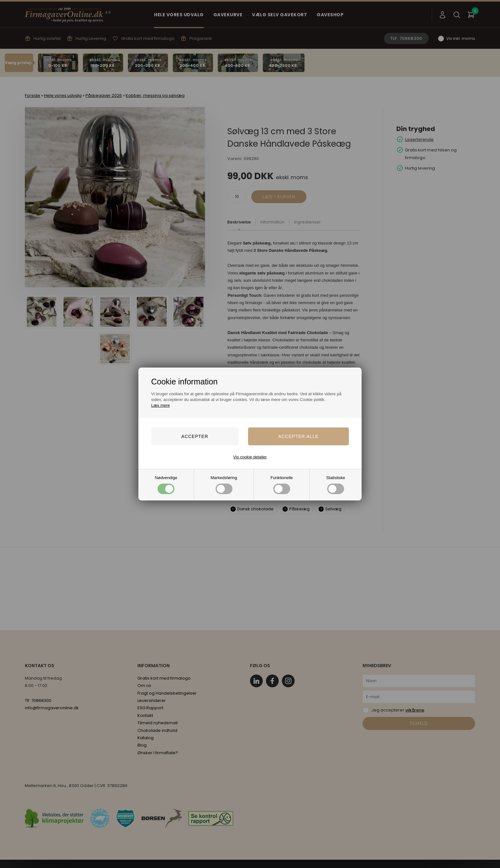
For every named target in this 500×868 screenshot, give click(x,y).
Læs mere (161, 405)
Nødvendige (166, 485)
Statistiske (336, 485)
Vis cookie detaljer (250, 457)
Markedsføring (224, 485)
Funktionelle (282, 485)
